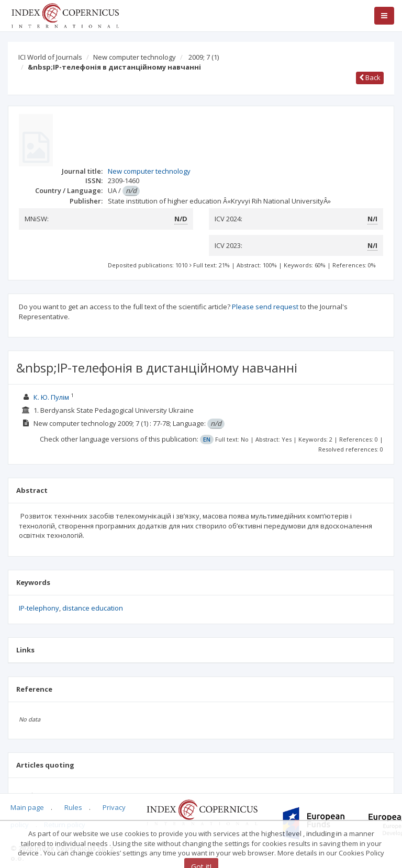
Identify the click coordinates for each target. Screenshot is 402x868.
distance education (93, 608)
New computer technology (135, 57)
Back (370, 77)
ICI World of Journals (50, 57)
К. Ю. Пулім (51, 397)
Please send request (265, 307)
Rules (73, 807)
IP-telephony (39, 608)
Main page (27, 807)
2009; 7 (204, 57)
